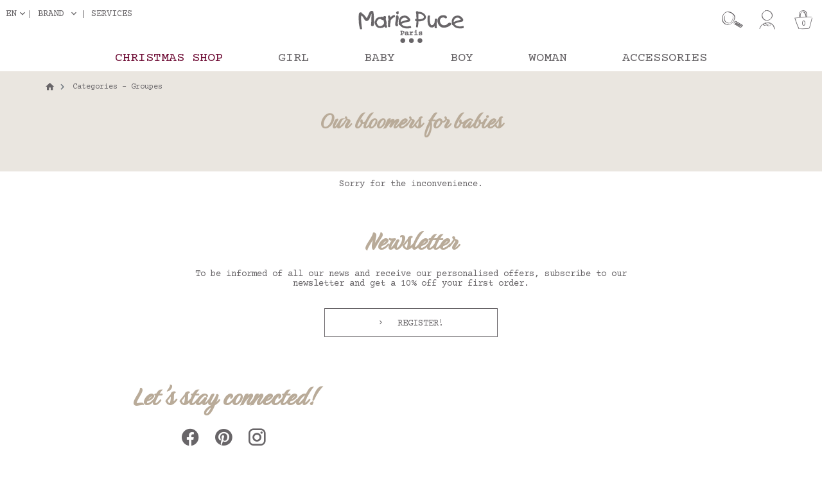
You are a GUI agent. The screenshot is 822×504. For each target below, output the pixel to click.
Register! (418, 324)
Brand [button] (51, 14)
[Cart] (803, 20)
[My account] (767, 20)
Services (112, 14)
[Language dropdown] (18, 14)
